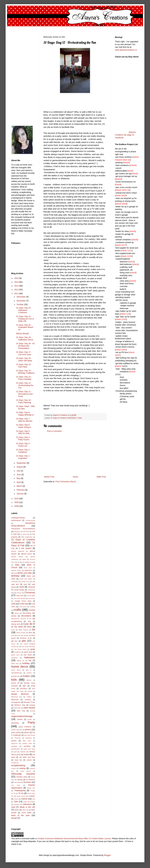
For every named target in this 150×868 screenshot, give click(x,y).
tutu (34, 799)
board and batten (26, 579)
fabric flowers (23, 630)
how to (29, 670)
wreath (14, 818)
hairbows (14, 658)
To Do (21, 793)
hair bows (28, 655)
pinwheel (29, 738)
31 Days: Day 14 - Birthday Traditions (25, 372)
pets (21, 730)
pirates (14, 741)
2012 (17, 290)
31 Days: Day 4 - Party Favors (23, 438)
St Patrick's (31, 780)
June (19, 475)
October (20, 304)
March (20, 486)
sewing (22, 768)
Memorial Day (17, 697)
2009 (17, 502)
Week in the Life (27, 807)
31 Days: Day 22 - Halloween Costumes (24, 310)
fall (34, 630)
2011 (17, 293)
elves (29, 627)
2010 (17, 499)
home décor (16, 670)
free (19, 635)
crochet (32, 610)
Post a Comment (54, 431)
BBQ (13, 573)
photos (28, 730)
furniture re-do (26, 638)
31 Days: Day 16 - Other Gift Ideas (24, 359)
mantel (30, 691)
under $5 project (29, 802)
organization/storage (22, 716)
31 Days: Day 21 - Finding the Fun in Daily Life (25, 319)
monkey (28, 700)
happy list (21, 661)
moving (32, 705)
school (29, 760)
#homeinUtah (30, 520)
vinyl (13, 807)
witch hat (25, 810)
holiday (26, 663)
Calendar (14, 582)
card (25, 584)
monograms (16, 702)
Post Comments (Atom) (66, 482)
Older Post (101, 477)
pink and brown (30, 735)
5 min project (25, 548)
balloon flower (16, 570)
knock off (15, 683)
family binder (21, 633)
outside (20, 719)
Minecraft (15, 700)
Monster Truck (29, 702)
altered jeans (26, 554)
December (21, 297)
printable (14, 746)
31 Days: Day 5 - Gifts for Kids (23, 432)
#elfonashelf (16, 520)
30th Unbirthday (27, 537)
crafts (17, 610)
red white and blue (27, 757)
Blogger (107, 855)
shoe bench (26, 771)
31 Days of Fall (23, 544)
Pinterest (18, 738)
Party (80, 418)
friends (26, 635)
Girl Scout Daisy (20, 649)
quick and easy (29, 749)
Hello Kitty (15, 664)
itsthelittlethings (17, 673)
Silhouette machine (23, 774)
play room (27, 741)
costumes (32, 598)
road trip (18, 760)
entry (13, 630)
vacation (17, 804)
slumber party (22, 777)
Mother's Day (20, 705)
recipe (26, 754)
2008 (17, 506)
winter (17, 810)
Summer (27, 782)
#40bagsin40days (18, 518)
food (13, 635)
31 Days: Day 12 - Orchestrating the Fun (25, 385)
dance (17, 613)
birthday (15, 576)
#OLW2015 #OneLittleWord (23, 529)
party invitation (25, 727)
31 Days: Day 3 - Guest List (23, 445)
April (19, 482)
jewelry (29, 673)
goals (33, 649)
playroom (14, 743)
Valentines (27, 804)
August (20, 467)
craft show (23, 607)
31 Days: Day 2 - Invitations (23, 451)
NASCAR (17, 708)
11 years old (25, 534)
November (21, 301)
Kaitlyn (26, 676)
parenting (15, 723)
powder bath (27, 743)
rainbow (23, 752)
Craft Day (24, 604)
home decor (20, 667)
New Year (21, 711)
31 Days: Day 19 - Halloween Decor (25, 339)
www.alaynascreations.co (126, 50)
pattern (14, 730)
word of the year (20, 815)
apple (24, 559)
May (19, 478)
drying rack (16, 624)
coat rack (20, 596)
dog (29, 621)
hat (30, 660)
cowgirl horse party (23, 601)
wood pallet (27, 813)
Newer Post (49, 477)
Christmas (30, 593)
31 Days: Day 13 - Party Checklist (24, 378)
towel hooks (21, 796)
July (19, 471)
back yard (28, 568)
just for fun (15, 676)
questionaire (15, 749)
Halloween (30, 658)
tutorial (24, 799)
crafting (32, 607)
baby (17, 565)
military (29, 697)
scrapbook (15, 763)
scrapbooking (18, 765)
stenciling (17, 782)
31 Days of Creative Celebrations (64, 418)
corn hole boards (19, 598)
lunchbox (24, 689)
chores (19, 593)
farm (30, 633)
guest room (15, 655)
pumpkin (27, 746)
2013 (17, 286)
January (20, 494)
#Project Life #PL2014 (22, 532)
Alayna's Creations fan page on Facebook (125, 135)
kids (14, 680)
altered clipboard (18, 551)
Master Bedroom (20, 694)
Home (75, 477)
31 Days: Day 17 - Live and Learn (24, 353)
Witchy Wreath (22, 334)
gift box (14, 641)
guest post (28, 652)
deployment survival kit (20, 619)
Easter (26, 624)
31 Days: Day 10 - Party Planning (24, 401)
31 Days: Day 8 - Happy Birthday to (25, 414)
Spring (20, 780)
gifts (24, 641)
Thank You (31, 788)
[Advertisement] (75, 454)
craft (13, 604)
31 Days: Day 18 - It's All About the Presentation (25, 346)
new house (29, 708)
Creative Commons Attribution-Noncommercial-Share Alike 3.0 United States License (74, 839)
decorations (26, 616)
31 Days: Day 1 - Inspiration (23, 457)
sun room (16, 785)
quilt (15, 752)
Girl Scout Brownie (28, 647)
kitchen (29, 680)
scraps (14, 768)
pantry (30, 719)
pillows (27, 732)
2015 (17, 278)
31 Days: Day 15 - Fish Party (24, 366)
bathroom (28, 570)
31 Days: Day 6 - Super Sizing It (24, 426)
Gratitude (18, 652)
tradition (32, 796)
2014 (17, 282)
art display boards (29, 562)
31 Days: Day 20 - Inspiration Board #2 (25, 327)
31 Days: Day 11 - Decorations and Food (24, 394)
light (24, 686)
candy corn (25, 582)
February (21, 490)
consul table (31, 596)
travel (16, 799)
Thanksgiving (20, 790)
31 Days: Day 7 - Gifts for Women (24, 420)
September (22, 463)
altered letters (17, 557)
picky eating (16, 732)
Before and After (25, 573)
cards (22, 587)
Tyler (16, 802)
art (19, 562)
